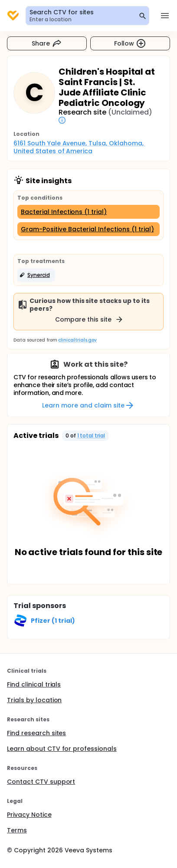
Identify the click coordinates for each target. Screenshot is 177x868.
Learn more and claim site (88, 405)
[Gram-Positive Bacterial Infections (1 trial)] (88, 229)
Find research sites (36, 733)
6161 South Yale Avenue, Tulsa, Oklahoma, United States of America (79, 147)
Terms (17, 830)
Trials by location (34, 700)
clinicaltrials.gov (77, 340)
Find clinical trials (34, 684)
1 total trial (91, 436)
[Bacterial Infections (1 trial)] (88, 212)
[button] (36, 275)
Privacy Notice (29, 815)
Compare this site (89, 319)
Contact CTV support (41, 782)
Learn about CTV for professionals (62, 749)
